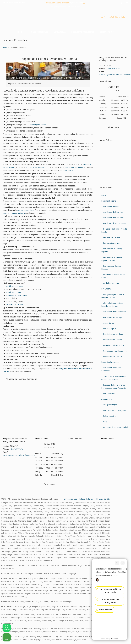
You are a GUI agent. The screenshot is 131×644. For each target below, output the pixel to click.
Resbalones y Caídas (112, 283)
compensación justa (26, 210)
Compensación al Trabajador (115, 351)
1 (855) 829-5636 (76, 3)
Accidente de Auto (14, 292)
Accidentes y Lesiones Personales (111, 369)
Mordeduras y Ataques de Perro (113, 276)
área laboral (68, 171)
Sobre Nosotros (110, 416)
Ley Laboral (106, 289)
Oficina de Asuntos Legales (114, 410)
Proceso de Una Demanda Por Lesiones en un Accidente (114, 386)
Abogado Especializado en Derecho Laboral (113, 296)
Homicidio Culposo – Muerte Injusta (114, 230)
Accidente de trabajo (15, 286)
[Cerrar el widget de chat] (123, 562)
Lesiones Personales (110, 201)
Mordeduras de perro (15, 304)
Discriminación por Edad (113, 334)
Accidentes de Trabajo (113, 317)
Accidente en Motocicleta (17, 295)
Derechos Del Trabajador (114, 345)
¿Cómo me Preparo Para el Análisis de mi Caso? (114, 378)
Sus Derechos (109, 394)
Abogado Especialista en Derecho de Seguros (112, 305)
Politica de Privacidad (88, 499)
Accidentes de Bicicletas (113, 212)
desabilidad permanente (36, 125)
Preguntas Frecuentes (110, 362)
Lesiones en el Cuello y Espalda (112, 250)
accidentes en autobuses (36, 167)
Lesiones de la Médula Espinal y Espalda (112, 259)
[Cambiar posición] (117, 562)
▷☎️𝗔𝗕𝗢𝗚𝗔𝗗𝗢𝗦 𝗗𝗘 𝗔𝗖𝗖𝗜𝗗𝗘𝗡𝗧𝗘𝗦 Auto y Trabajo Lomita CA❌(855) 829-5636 (65, 20)
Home (5, 48)
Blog (105, 422)
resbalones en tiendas (75, 167)
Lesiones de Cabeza (112, 237)
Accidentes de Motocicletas (115, 223)
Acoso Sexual (109, 323)
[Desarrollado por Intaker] (109, 639)
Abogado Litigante (111, 405)
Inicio (103, 195)
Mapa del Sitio (105, 499)
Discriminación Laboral (113, 340)
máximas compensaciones (14, 213)
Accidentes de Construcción (115, 312)
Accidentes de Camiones (113, 218)
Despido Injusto (110, 329)
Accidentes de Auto (111, 206)
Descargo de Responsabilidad (116, 427)
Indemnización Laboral (113, 357)
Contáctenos (107, 399)
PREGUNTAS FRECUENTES (14, 3)
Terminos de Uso (70, 499)
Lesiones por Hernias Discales (111, 267)
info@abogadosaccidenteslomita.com (65, 7)
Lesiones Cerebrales (112, 243)
